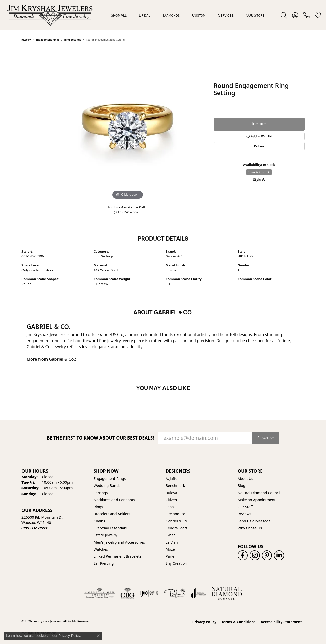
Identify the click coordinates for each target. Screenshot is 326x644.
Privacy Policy (204, 622)
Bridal (145, 15)
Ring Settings (103, 256)
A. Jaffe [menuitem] (171, 479)
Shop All (119, 15)
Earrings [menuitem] (101, 493)
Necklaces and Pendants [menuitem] (114, 500)
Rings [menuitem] (98, 507)
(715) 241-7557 (126, 212)
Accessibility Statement (281, 622)
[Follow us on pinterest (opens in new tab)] (267, 555)
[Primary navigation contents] (188, 15)
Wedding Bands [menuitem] (107, 486)
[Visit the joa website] (199, 593)
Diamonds (171, 15)
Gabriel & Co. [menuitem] (177, 521)
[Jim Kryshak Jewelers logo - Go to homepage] (50, 15)
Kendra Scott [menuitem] (176, 528)
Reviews (244, 514)
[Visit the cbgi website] (127, 593)
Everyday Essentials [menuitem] (110, 528)
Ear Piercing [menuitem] (104, 563)
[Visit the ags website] (100, 593)
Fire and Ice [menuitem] (175, 514)
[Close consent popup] (98, 636)
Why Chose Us (250, 528)
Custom (199, 15)
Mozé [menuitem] (170, 549)
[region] (128, 125)
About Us (245, 479)
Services (226, 15)
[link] (306, 15)
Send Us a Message (254, 521)
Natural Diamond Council (259, 493)
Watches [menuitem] (101, 549)
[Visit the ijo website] (149, 593)
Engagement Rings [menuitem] (110, 479)
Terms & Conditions (238, 622)
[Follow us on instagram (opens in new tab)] (255, 555)
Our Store (255, 15)
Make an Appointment (257, 500)
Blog (241, 486)
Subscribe (266, 438)
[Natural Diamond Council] (227, 593)
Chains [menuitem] (99, 521)
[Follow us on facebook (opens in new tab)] (243, 555)
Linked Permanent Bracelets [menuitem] (118, 556)
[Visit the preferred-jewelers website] (175, 593)
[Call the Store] (34, 528)
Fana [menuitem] (170, 507)
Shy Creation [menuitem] (176, 563)
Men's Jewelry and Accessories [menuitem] (119, 542)
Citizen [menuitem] (171, 500)
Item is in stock (259, 172)
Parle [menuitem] (170, 556)
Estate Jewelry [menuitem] (105, 535)
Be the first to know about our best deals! (100, 438)
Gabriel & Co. (176, 256)
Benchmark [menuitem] (175, 486)
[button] (284, 15)
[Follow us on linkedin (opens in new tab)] (279, 555)
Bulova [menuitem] (171, 493)
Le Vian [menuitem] (172, 542)
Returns (259, 146)
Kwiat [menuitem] (170, 535)
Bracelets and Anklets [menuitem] (112, 514)
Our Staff (245, 507)
